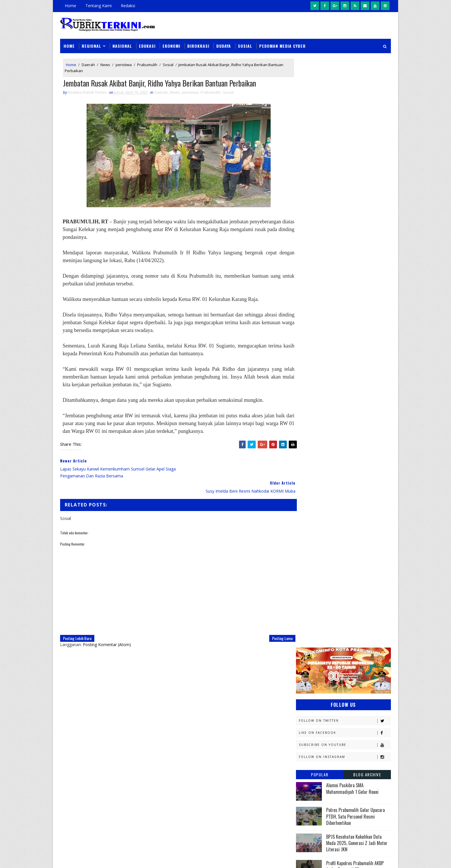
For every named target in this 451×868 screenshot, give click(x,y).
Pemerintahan (349, 616)
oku (302, 656)
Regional (91, 44)
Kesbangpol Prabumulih (321, 545)
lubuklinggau (312, 646)
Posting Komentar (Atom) (107, 628)
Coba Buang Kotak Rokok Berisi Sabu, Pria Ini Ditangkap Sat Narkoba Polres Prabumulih (266, 751)
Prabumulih (147, 63)
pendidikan (309, 666)
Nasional (122, 44)
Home (70, 6)
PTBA (339, 595)
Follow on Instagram (345, 166)
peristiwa (124, 63)
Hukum (305, 505)
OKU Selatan (363, 585)
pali (360, 656)
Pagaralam (309, 605)
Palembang (346, 605)
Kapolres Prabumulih (319, 515)
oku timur (331, 656)
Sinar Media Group (140, 858)
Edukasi (147, 44)
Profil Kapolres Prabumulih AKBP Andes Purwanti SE (355, 275)
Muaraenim (309, 565)
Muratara (347, 565)
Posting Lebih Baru (77, 622)
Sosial (245, 44)
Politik (305, 626)
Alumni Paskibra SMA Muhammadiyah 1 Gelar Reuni (352, 197)
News (105, 63)
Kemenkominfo (312, 535)
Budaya (224, 44)
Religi (304, 636)
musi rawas (354, 646)
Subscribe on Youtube (345, 154)
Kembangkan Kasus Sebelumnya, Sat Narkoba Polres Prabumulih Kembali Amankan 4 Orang (263, 817)
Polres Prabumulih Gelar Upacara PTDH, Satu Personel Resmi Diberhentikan (356, 225)
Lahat (344, 555)
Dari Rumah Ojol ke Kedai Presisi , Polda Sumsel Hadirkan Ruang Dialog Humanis (265, 784)
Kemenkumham (355, 535)
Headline (349, 495)
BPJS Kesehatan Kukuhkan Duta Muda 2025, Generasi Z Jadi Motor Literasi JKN (357, 252)
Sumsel (365, 636)
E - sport (307, 485)
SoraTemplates (89, 858)
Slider (158, 723)
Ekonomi (171, 44)
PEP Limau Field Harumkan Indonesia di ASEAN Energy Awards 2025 (358, 300)
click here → (87, 787)
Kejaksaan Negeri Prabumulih (326, 525)
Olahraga (308, 595)
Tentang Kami (99, 6)
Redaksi (128, 6)
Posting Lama (271, 622)
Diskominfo (343, 475)
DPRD (367, 465)
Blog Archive (367, 184)
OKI (333, 585)
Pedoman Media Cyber (282, 44)
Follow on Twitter (345, 130)
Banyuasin (309, 465)
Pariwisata (309, 616)
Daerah (88, 63)
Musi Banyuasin (314, 575)
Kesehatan (309, 555)
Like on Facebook (345, 142)
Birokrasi (198, 44)
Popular (320, 184)
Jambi (336, 505)
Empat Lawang (312, 495)
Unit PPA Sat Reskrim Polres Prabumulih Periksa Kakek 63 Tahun (280, 721)
